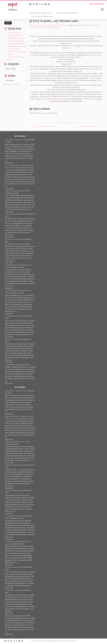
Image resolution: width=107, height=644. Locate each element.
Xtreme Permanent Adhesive (45, 28)
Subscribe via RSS (12, 84)
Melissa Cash (88, 25)
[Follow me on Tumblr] (43, 4)
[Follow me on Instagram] (41, 4)
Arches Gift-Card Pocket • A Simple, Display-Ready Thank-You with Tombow (17, 41)
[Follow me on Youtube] (46, 4)
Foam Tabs (60, 99)
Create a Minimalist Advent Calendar (15, 214)
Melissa (57, 28)
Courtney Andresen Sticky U (90, 126)
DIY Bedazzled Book (11, 365)
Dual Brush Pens (79, 25)
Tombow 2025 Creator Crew (41, 13)
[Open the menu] (102, 10)
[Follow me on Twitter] (34, 4)
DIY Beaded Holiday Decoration (14, 316)
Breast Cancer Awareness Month (43, 126)
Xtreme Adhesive (48, 99)
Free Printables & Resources (42, 16)
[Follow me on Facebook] (37, 4)
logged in (41, 113)
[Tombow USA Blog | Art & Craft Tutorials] (13, 7)
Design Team (60, 25)
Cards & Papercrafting (49, 25)
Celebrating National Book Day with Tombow (18, 191)
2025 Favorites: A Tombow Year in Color (16, 140)
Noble (57, 55)
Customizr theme (71, 641)
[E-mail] (31, 4)
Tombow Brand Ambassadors (67, 13)
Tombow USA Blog (21, 136)
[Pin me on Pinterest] (50, 4)
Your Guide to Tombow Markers (14, 239)
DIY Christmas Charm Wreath (13, 339)
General (67, 25)
